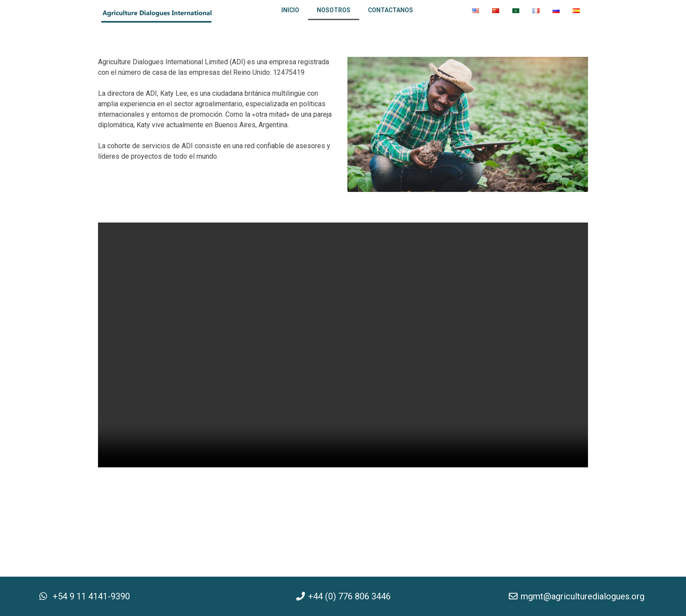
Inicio (290, 10)
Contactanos (390, 10)
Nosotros (334, 10)
